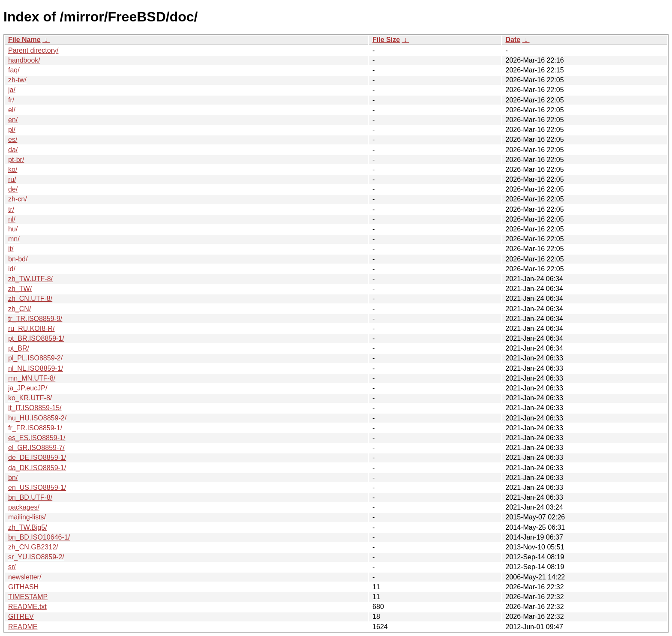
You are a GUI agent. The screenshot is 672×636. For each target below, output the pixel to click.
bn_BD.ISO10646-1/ (39, 537)
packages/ (24, 507)
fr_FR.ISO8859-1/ (35, 428)
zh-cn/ (18, 199)
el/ (12, 110)
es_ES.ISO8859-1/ (37, 438)
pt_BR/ (19, 348)
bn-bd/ (18, 259)
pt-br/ (16, 160)
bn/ (13, 478)
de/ (13, 189)
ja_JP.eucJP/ (28, 388)
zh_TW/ (20, 289)
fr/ (11, 100)
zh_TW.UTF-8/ (30, 279)
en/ (13, 120)
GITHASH (23, 587)
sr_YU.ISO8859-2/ (36, 557)
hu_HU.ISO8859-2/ (37, 418)
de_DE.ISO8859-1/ (37, 457)
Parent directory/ (33, 50)
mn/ (14, 239)
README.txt (27, 607)
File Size (386, 40)
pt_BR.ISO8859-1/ (36, 338)
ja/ (12, 90)
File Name (24, 40)
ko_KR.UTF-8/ (30, 398)
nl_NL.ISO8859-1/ (36, 368)
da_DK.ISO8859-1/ (37, 468)
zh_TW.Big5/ (28, 527)
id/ (12, 269)
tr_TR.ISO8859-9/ (35, 319)
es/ (13, 139)
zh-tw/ (17, 80)
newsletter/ (25, 577)
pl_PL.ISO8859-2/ (35, 358)
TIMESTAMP (28, 597)
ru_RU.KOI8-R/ (31, 328)
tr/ (11, 209)
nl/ (12, 219)
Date (513, 40)
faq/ (14, 70)
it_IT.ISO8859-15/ (35, 408)
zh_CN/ (19, 309)
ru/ (12, 179)
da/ (13, 150)
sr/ (12, 567)
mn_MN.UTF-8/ (32, 378)
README (23, 627)
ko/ (13, 169)
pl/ (12, 130)
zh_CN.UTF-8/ (30, 298)
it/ (11, 249)
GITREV (21, 616)
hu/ (13, 229)
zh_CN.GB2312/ (33, 547)
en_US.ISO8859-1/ (37, 487)
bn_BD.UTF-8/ (30, 497)
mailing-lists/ (27, 517)
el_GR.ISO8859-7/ (36, 448)
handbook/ (24, 60)
